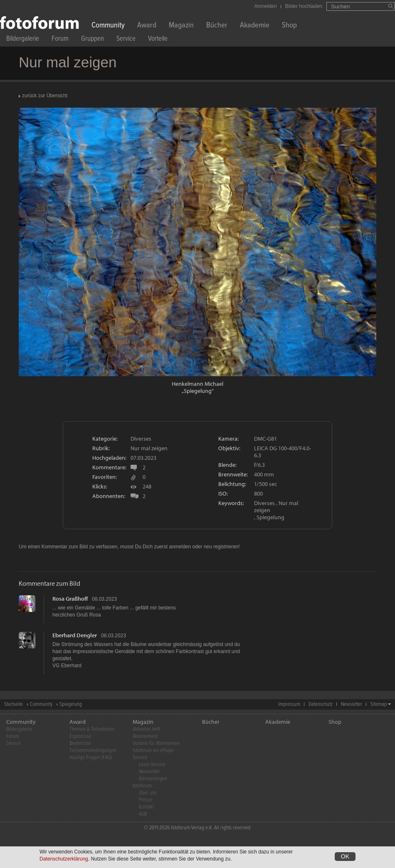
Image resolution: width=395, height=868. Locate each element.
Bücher (217, 26)
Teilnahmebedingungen (93, 751)
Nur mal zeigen (149, 448)
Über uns (148, 793)
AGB (143, 814)
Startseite (14, 704)
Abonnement (145, 736)
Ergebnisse (80, 736)
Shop (289, 26)
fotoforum (142, 786)
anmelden (180, 547)
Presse (146, 800)
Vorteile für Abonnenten (156, 743)
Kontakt (146, 807)
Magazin (181, 26)
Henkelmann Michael (197, 384)
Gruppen (93, 40)
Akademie (255, 26)
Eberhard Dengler (75, 635)
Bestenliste (80, 743)
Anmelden (266, 6)
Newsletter (352, 704)
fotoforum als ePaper (153, 751)
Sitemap (379, 704)
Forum (60, 40)
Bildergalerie (23, 40)
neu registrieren (221, 547)
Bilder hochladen (304, 6)
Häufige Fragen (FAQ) (91, 758)
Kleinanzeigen (153, 779)
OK (345, 857)
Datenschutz (321, 704)
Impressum (289, 704)
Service (126, 40)
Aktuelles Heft (146, 729)
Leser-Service (152, 765)
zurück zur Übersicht (45, 96)
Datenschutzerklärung (64, 860)
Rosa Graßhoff (70, 599)
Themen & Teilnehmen (92, 729)
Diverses (141, 439)
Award (147, 26)
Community (108, 26)
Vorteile (158, 40)
